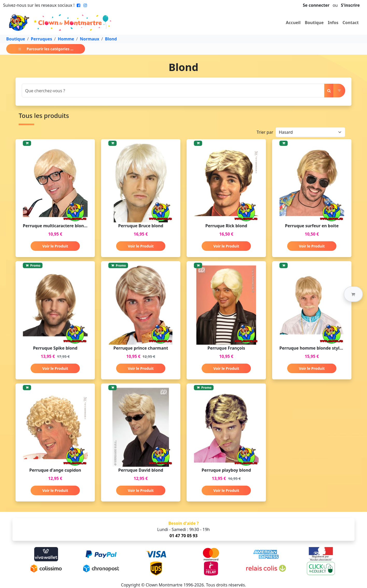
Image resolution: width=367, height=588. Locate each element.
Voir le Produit (55, 246)
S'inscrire (350, 5)
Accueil (293, 23)
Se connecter (316, 5)
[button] (353, 294)
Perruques (41, 39)
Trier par (265, 132)
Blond (111, 39)
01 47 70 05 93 (183, 536)
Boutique (314, 23)
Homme (66, 39)
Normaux (90, 39)
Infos (333, 23)
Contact (351, 23)
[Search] (173, 91)
